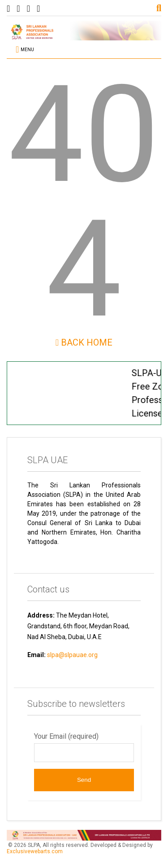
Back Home (84, 342)
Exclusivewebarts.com (35, 851)
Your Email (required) (84, 747)
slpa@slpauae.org (72, 655)
